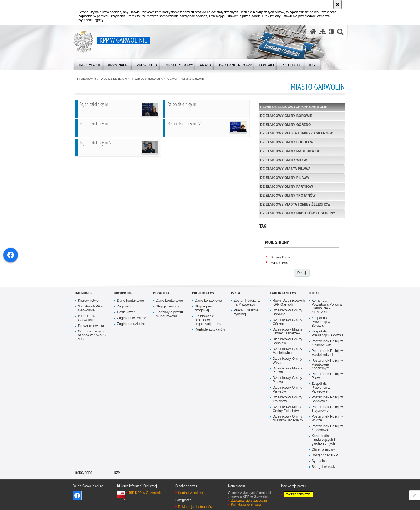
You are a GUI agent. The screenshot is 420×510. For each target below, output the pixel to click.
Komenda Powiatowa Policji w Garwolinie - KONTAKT (327, 330)
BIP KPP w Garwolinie (87, 342)
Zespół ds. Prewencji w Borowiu (321, 345)
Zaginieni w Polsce (132, 342)
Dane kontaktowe (131, 324)
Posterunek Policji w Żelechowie (327, 452)
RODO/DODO (84, 497)
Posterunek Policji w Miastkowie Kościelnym (327, 388)
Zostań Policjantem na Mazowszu (249, 326)
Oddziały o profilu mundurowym (170, 338)
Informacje (84, 317)
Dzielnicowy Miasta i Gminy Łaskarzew (296, 133)
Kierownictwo (88, 324)
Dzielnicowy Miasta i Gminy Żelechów (295, 204)
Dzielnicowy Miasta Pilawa (285, 169)
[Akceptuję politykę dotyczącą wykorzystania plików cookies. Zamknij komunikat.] (337, 4)
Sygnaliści (320, 485)
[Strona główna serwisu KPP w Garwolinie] (313, 32)
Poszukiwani (127, 336)
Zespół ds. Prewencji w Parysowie (321, 411)
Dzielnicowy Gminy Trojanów (288, 196)
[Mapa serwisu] (322, 32)
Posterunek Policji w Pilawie (327, 400)
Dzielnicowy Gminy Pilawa (285, 178)
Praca (236, 317)
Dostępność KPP (325, 479)
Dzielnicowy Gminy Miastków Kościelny (298, 213)
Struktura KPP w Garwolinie (91, 332)
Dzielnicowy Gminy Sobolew (287, 142)
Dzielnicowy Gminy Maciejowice (290, 151)
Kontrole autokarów (210, 353)
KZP (117, 497)
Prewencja (161, 317)
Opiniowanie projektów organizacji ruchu (208, 344)
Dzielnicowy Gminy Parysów (287, 187)
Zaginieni (124, 330)
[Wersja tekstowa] (331, 32)
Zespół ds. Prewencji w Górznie (328, 357)
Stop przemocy (168, 330)
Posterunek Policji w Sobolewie (327, 423)
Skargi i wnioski (324, 490)
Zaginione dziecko (131, 347)
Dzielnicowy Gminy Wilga (284, 160)
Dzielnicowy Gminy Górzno (285, 125)
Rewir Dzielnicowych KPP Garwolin (156, 79)
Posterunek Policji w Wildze (327, 442)
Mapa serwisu (280, 263)
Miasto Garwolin (193, 79)
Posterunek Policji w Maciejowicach (327, 377)
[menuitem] (90, 64)
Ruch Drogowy (203, 317)
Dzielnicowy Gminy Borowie (286, 116)
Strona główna (86, 79)
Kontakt (315, 317)
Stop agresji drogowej (204, 332)
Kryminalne (123, 317)
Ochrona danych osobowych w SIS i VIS (93, 359)
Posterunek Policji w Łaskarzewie (327, 367)
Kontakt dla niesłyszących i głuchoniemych (323, 463)
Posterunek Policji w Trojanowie (327, 432)
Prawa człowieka (91, 349)
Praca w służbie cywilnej (246, 336)
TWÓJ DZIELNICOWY (114, 79)
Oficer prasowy (323, 473)
